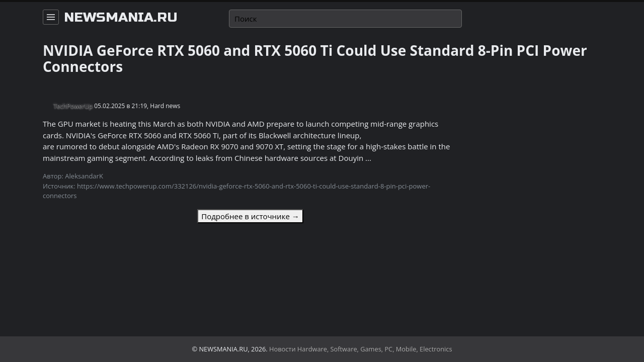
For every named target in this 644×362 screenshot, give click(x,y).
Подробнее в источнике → (250, 216)
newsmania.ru (121, 18)
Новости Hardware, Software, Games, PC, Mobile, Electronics (361, 349)
